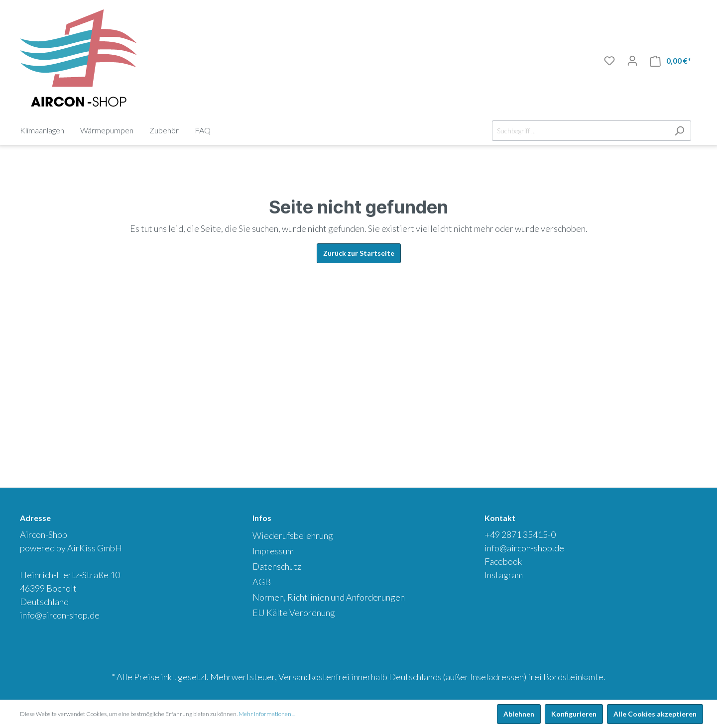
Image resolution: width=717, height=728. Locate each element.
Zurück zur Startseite (359, 253)
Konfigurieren (574, 714)
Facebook (503, 561)
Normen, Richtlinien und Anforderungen (329, 597)
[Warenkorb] (670, 61)
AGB (262, 582)
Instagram (504, 575)
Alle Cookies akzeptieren (655, 714)
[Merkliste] (609, 61)
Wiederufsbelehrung (293, 535)
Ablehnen (519, 714)
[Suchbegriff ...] (580, 131)
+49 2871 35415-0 (520, 534)
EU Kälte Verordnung (294, 613)
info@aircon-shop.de (60, 615)
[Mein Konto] (632, 61)
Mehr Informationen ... (267, 714)
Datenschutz (277, 566)
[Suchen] (679, 131)
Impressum (273, 551)
